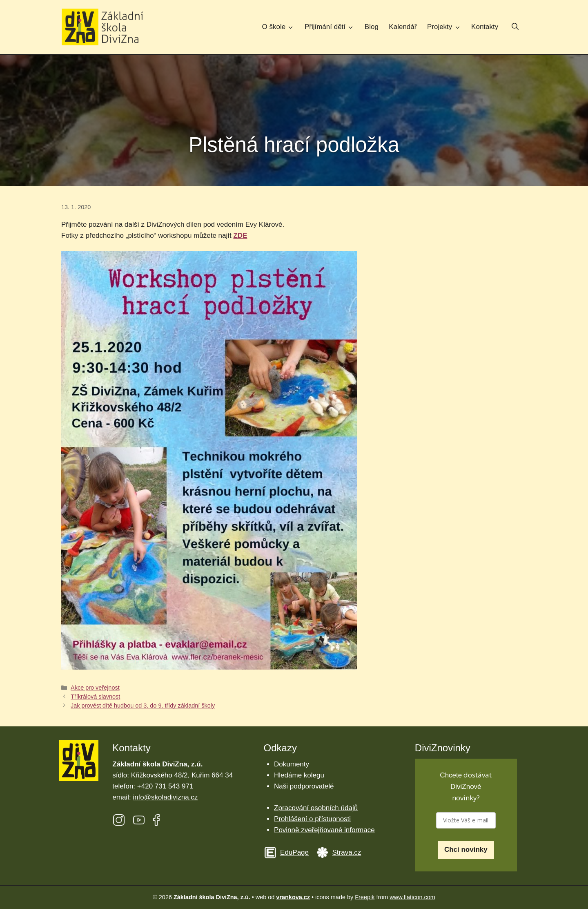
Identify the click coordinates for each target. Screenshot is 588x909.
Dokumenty (292, 764)
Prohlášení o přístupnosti (312, 819)
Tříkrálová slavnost (95, 697)
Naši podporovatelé (304, 786)
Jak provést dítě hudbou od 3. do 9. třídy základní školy (143, 706)
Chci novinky (466, 850)
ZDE (240, 236)
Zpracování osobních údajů (316, 808)
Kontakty (485, 27)
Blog (372, 27)
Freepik (365, 897)
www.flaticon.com (412, 897)
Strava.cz (347, 852)
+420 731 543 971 (165, 786)
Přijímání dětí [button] (332, 27)
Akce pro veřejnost (95, 688)
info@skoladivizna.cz (165, 797)
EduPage (294, 852)
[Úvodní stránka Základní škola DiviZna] (102, 27)
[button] (515, 27)
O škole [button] (281, 27)
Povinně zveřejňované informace (324, 830)
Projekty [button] (447, 27)
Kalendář (403, 27)
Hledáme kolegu (299, 775)
